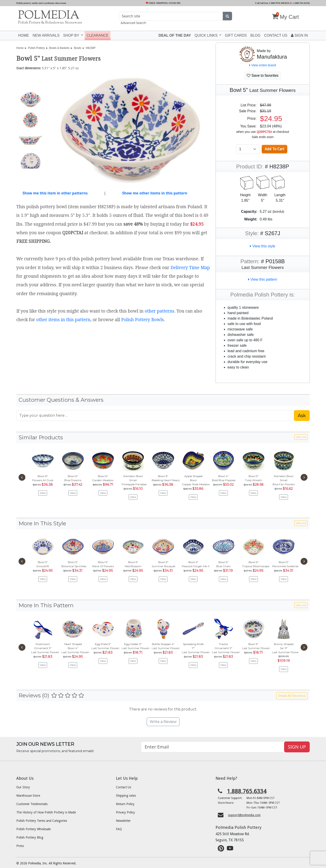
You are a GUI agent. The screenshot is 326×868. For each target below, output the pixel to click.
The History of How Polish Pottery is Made (46, 812)
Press (20, 846)
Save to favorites (263, 75)
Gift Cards (236, 35)
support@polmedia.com (244, 815)
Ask (302, 416)
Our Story (23, 787)
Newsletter (123, 821)
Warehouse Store (28, 796)
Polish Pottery (36, 48)
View (43, 493)
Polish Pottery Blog (30, 837)
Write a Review (163, 722)
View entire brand (263, 65)
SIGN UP (297, 747)
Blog (255, 35)
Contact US (276, 35)
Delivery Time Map (190, 268)
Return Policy (125, 804)
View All (301, 437)
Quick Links (206, 35)
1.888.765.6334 (300, 3)
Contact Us (123, 787)
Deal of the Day (175, 35)
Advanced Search (133, 23)
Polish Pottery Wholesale (34, 829)
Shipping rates (126, 796)
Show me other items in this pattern (155, 193)
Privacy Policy (125, 812)
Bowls (78, 48)
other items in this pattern (63, 320)
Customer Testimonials (32, 804)
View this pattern (263, 279)
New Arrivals (46, 35)
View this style (263, 246)
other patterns (159, 311)
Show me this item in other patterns (55, 193)
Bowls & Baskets (59, 48)
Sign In (299, 35)
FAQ (119, 829)
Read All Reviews (292, 696)
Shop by (72, 35)
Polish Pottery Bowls (143, 320)
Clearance (98, 35)
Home (24, 35)
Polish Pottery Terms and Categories (42, 821)
